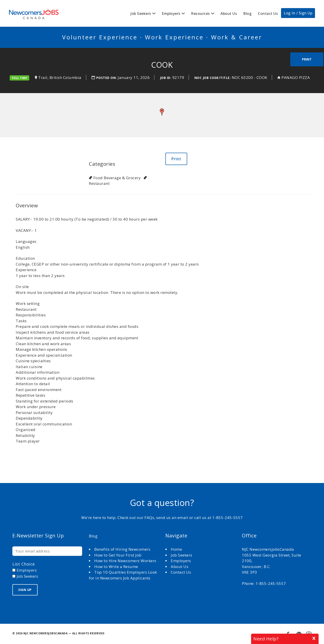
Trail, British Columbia (60, 77)
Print (307, 59)
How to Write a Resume (116, 567)
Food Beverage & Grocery (117, 178)
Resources (200, 13)
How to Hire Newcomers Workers (125, 561)
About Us (229, 13)
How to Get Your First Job (118, 555)
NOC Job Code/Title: (213, 78)
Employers (171, 13)
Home (177, 549)
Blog (247, 13)
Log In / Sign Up (298, 13)
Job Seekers (141, 13)
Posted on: (107, 78)
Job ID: (166, 78)
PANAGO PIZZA (296, 77)
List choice (24, 564)
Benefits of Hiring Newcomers (122, 549)
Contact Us (268, 13)
